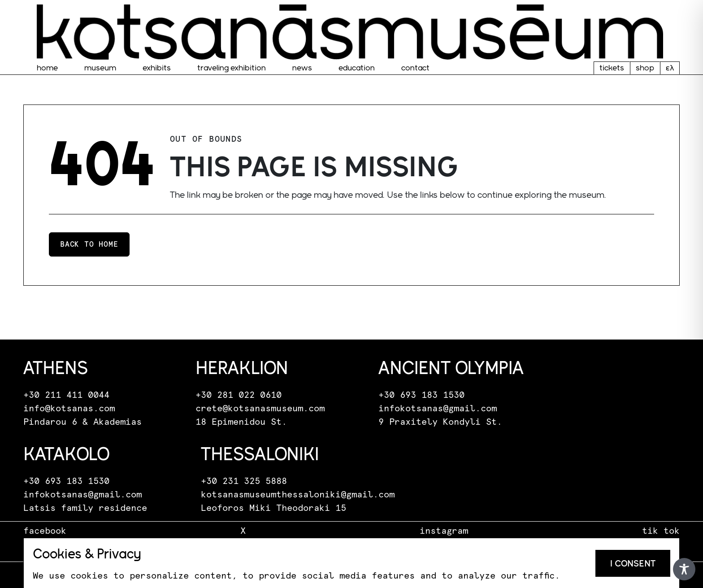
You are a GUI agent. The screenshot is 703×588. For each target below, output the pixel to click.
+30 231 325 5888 (244, 481)
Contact (415, 68)
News (302, 68)
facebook (45, 531)
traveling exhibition (232, 68)
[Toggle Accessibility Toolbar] (684, 569)
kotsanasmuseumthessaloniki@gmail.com (298, 495)
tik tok (661, 531)
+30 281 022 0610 (239, 395)
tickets (612, 68)
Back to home (89, 244)
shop (645, 68)
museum (100, 68)
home (47, 68)
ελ (670, 68)
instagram (444, 531)
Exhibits (157, 68)
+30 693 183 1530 (421, 395)
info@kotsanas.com (69, 409)
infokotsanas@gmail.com (438, 409)
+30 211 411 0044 (66, 395)
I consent (633, 563)
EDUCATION (357, 68)
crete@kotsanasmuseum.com (260, 409)
